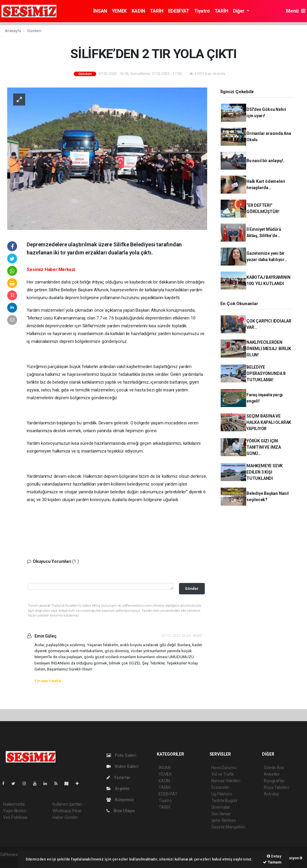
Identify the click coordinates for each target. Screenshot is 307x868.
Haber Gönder (65, 817)
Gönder (192, 589)
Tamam (272, 862)
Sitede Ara (274, 768)
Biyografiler (274, 781)
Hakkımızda (14, 804)
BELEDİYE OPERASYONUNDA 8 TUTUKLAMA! (266, 373)
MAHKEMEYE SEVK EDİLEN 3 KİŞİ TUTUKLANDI (265, 472)
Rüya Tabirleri (276, 787)
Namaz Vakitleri (226, 781)
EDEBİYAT (179, 11)
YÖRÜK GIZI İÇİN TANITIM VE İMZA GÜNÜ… (264, 447)
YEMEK (119, 11)
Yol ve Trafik (223, 774)
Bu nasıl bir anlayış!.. (266, 161)
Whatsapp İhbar (67, 811)
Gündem (34, 31)
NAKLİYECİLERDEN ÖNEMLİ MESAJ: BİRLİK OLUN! (269, 349)
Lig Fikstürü (222, 794)
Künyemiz (120, 800)
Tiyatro (202, 11)
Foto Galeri (121, 755)
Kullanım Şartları (67, 804)
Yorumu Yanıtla (47, 681)
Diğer (239, 11)
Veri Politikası (15, 817)
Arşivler (118, 789)
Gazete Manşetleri (228, 827)
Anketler (272, 774)
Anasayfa (13, 31)
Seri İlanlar (221, 814)
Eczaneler (221, 787)
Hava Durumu (224, 768)
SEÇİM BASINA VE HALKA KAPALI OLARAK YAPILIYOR (269, 422)
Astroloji (271, 794)
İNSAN (100, 11)
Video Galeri (122, 766)
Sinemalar (221, 807)
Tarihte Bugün (224, 801)
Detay (274, 856)
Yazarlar (118, 777)
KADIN (138, 11)
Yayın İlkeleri (14, 811)
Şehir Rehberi (224, 820)
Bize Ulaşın (121, 811)
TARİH (157, 11)
